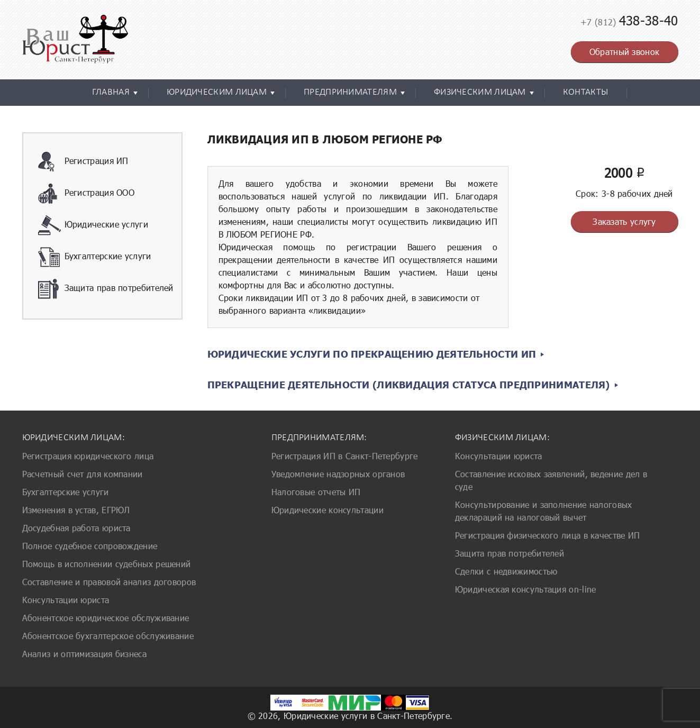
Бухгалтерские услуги (95, 257)
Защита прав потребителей (106, 289)
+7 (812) (629, 22)
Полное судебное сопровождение (90, 546)
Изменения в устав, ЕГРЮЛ (76, 510)
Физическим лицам (480, 92)
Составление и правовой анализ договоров (109, 582)
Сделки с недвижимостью (506, 571)
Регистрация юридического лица (88, 456)
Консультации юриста (66, 600)
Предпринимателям (350, 92)
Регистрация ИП (83, 162)
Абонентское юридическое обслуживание (106, 618)
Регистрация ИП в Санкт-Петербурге (345, 456)
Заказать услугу (624, 221)
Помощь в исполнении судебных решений (107, 564)
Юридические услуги (93, 225)
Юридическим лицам (217, 92)
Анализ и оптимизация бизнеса (84, 654)
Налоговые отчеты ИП (316, 492)
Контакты (585, 92)
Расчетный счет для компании (83, 474)
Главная (111, 92)
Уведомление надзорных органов (338, 474)
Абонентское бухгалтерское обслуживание (108, 636)
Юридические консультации (328, 510)
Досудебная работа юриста (76, 528)
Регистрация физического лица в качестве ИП (548, 535)
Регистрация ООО (87, 194)
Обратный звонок (625, 52)
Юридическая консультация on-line (526, 589)
